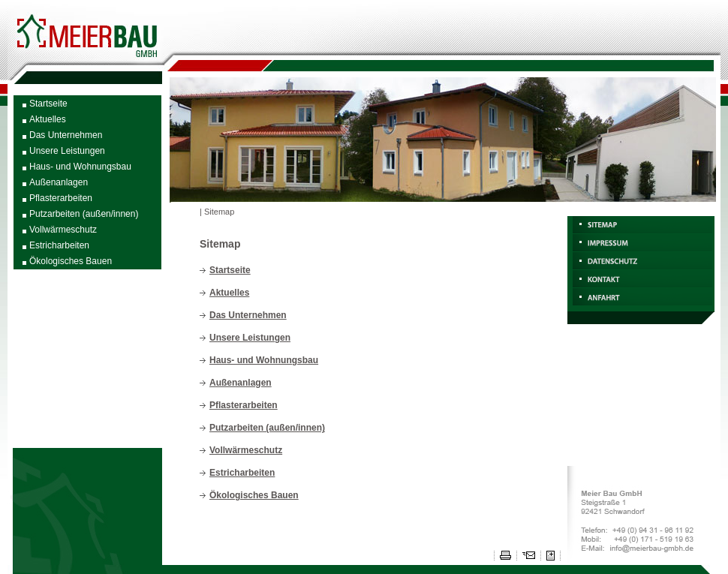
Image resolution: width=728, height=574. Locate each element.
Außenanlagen (59, 182)
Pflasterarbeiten (61, 198)
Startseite (48, 104)
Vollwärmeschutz (63, 230)
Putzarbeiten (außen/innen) (84, 214)
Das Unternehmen (66, 135)
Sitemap (219, 212)
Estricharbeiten (59, 245)
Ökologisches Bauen (71, 261)
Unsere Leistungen (67, 151)
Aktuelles (48, 119)
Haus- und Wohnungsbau (80, 167)
